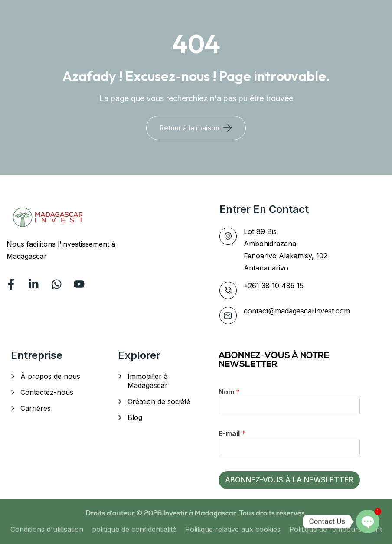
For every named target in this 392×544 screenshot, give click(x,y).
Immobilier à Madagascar (148, 381)
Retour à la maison (189, 128)
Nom (229, 392)
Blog (135, 417)
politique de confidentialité (134, 529)
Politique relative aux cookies (233, 529)
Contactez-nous (47, 392)
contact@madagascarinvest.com (297, 311)
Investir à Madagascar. (201, 514)
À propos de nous (50, 376)
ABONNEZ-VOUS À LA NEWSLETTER (289, 480)
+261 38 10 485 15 (274, 286)
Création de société (159, 401)
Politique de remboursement (336, 529)
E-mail (232, 433)
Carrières (36, 408)
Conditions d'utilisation (47, 529)
